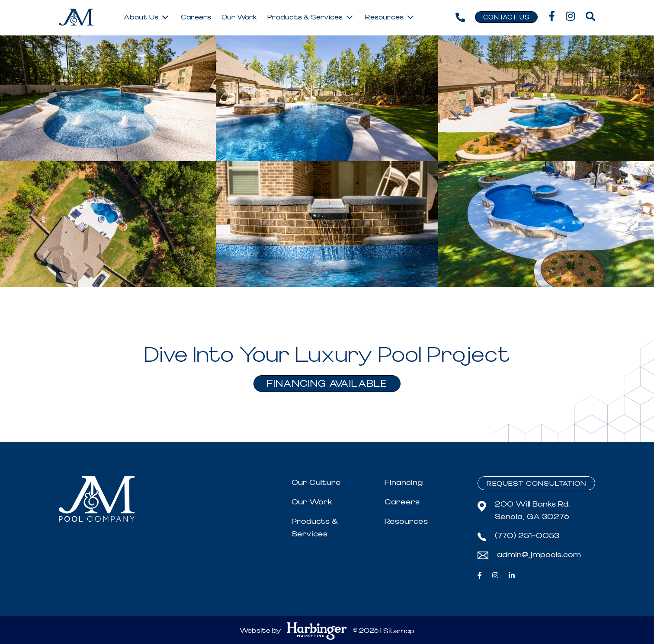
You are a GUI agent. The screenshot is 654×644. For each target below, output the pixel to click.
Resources (406, 521)
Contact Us (506, 18)
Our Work (312, 502)
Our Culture (316, 483)
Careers (402, 502)
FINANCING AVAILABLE (327, 384)
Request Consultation (536, 484)
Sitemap (399, 631)
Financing (404, 483)
